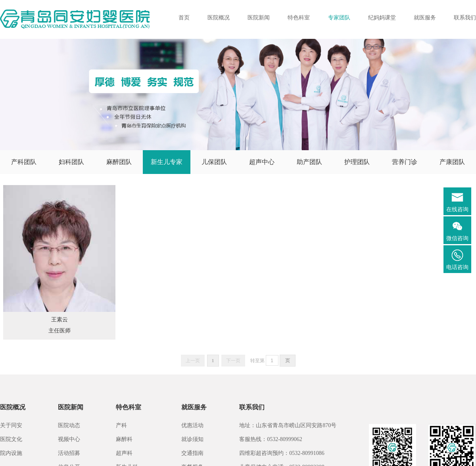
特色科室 (299, 18)
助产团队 (309, 162)
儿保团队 (214, 162)
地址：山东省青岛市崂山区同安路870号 (288, 425)
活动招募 (69, 453)
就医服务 (425, 18)
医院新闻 (259, 18)
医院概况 (219, 18)
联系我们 (465, 18)
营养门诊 (405, 162)
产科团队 (24, 162)
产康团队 (452, 162)
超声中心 (262, 162)
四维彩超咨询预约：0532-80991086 (282, 453)
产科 (121, 425)
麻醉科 (124, 439)
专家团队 (339, 18)
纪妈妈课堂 (382, 18)
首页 (184, 18)
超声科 (124, 453)
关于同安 (11, 425)
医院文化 (11, 439)
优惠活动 (192, 425)
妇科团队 (71, 162)
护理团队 (357, 162)
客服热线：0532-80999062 (271, 439)
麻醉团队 (119, 162)
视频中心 (69, 439)
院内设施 (11, 453)
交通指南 (192, 453)
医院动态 (69, 425)
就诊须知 (192, 439)
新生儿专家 (167, 162)
